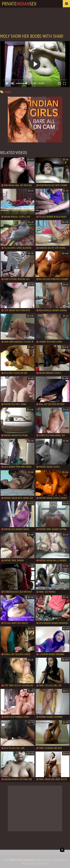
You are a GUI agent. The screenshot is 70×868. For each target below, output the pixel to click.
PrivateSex (19, 4)
